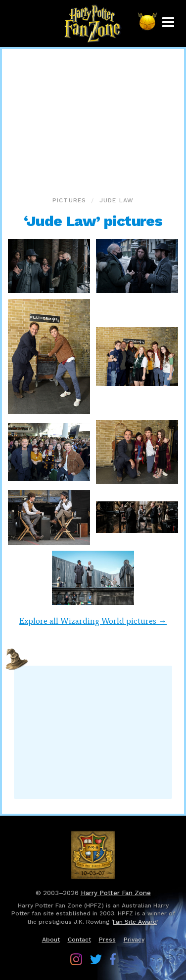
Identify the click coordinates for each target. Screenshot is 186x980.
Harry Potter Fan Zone (116, 893)
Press (107, 940)
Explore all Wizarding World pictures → (93, 621)
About (51, 940)
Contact (79, 940)
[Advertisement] (93, 120)
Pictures (70, 200)
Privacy (134, 940)
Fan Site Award (135, 922)
